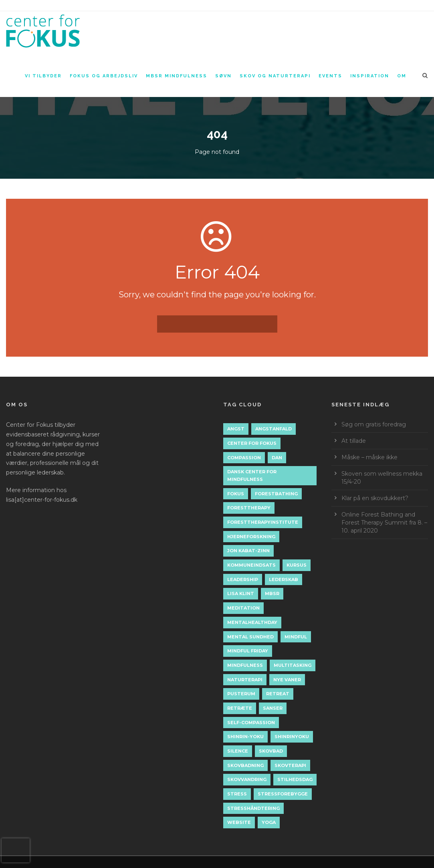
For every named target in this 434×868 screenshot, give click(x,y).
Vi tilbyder (43, 76)
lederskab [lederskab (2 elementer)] (284, 579)
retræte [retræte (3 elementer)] (240, 708)
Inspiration (370, 76)
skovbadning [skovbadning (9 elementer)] (245, 765)
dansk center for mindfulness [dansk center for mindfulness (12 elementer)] (252, 475)
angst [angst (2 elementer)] (236, 429)
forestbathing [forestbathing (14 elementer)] (276, 494)
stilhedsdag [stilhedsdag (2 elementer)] (295, 779)
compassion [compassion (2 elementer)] (244, 458)
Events (330, 76)
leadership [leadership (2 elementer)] (243, 579)
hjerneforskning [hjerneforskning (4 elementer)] (251, 537)
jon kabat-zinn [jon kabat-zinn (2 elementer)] (248, 551)
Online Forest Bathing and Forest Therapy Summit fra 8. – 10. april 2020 (384, 523)
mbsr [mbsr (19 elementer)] (272, 593)
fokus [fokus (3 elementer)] (236, 494)
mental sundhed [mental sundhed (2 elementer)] (250, 637)
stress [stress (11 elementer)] (237, 794)
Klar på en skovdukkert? (375, 498)
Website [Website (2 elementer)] (239, 822)
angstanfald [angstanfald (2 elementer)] (274, 429)
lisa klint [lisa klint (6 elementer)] (241, 593)
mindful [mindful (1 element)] (296, 637)
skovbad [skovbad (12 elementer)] (271, 751)
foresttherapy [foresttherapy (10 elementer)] (249, 508)
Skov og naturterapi (275, 76)
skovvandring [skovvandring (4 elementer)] (247, 779)
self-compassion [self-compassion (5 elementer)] (251, 723)
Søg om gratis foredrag (374, 424)
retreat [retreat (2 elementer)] (278, 694)
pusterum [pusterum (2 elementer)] (241, 694)
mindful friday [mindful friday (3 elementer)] (248, 651)
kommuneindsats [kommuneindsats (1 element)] (251, 565)
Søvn (223, 76)
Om (402, 76)
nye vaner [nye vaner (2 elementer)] (287, 680)
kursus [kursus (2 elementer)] (297, 565)
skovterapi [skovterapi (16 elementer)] (290, 765)
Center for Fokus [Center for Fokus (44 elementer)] (252, 443)
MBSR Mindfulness (177, 76)
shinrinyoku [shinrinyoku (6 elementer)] (292, 737)
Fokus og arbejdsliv (104, 76)
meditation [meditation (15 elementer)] (243, 608)
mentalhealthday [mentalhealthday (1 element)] (252, 622)
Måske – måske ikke (369, 457)
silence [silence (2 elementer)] (238, 751)
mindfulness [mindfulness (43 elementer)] (245, 665)
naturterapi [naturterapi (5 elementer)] (245, 680)
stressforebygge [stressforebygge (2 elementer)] (283, 794)
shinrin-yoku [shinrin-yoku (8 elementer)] (245, 737)
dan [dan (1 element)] (277, 458)
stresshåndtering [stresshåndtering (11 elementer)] (253, 808)
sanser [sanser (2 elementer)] (273, 708)
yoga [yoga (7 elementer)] (269, 822)
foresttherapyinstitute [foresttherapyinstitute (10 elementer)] (263, 522)
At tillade (354, 441)
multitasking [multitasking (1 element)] (293, 665)
